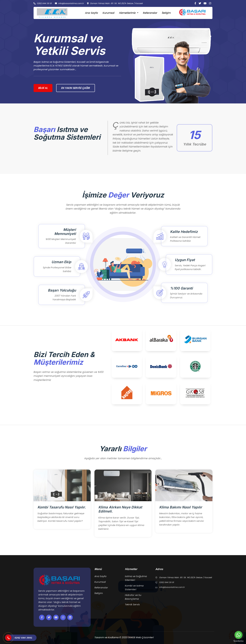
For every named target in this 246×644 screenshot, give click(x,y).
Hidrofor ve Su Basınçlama (133, 597)
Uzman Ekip (61, 262)
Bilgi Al (43, 88)
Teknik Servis (132, 604)
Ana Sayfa (91, 13)
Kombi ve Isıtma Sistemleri (134, 587)
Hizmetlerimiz (127, 13)
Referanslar (150, 13)
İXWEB (132, 637)
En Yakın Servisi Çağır (76, 88)
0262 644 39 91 (43, 3)
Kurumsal (108, 13)
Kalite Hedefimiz (184, 232)
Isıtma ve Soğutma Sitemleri (136, 578)
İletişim (166, 13)
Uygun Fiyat (185, 260)
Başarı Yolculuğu (62, 290)
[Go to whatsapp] (238, 635)
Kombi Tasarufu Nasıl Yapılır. (62, 507)
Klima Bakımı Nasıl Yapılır (181, 507)
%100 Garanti (181, 288)
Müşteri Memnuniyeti (65, 232)
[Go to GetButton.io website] (238, 641)
